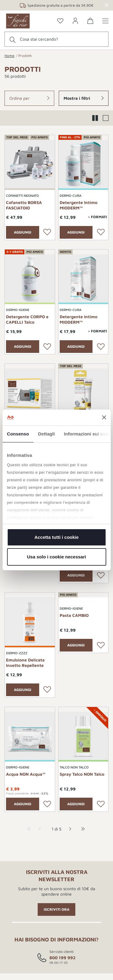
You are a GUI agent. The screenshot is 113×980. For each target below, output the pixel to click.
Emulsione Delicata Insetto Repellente (25, 663)
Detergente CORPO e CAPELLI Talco (27, 319)
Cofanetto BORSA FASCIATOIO (24, 205)
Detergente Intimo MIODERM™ (78, 205)
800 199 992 (63, 958)
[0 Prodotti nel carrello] (90, 22)
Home (9, 56)
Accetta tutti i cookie (56, 537)
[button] (29, 98)
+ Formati (97, 217)
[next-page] (69, 829)
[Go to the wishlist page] (60, 21)
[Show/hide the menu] (105, 21)
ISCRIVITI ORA (56, 909)
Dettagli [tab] (46, 434)
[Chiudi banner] (104, 417)
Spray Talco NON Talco (82, 774)
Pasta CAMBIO (74, 615)
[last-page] (81, 829)
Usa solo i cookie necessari (57, 557)
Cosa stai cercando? (39, 39)
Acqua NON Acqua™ (26, 774)
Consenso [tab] (18, 434)
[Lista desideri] (47, 232)
